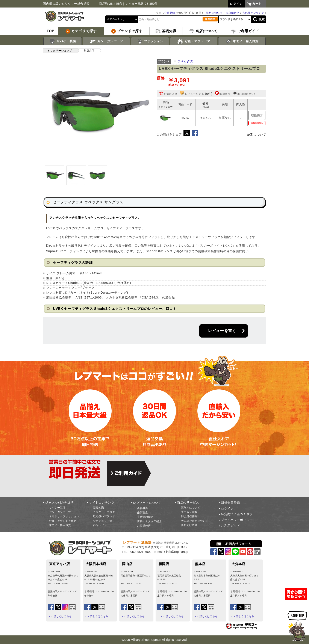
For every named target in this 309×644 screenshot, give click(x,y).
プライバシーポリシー (237, 520)
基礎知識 (99, 508)
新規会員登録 (230, 503)
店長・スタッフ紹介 (149, 521)
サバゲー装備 (63, 41)
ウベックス (185, 61)
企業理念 (143, 513)
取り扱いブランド (104, 516)
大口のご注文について (195, 521)
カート (257, 4)
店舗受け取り (189, 525)
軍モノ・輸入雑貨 (242, 41)
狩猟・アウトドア (194, 41)
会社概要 (143, 508)
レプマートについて (147, 503)
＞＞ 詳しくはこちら (60, 616)
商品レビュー (101, 525)
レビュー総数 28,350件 (142, 4)
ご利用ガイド (230, 526)
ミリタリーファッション (64, 516)
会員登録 (170, 13)
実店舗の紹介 (145, 517)
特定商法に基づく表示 (237, 514)
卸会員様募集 (189, 516)
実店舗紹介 (233, 13)
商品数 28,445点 (111, 4)
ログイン (227, 508)
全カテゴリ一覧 (103, 521)
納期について (257, 134)
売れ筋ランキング (253, 13)
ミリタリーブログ (104, 512)
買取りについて (191, 508)
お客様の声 (144, 526)
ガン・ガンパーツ (106, 41)
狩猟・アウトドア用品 (63, 521)
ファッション (150, 41)
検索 (262, 19)
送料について (214, 13)
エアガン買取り (191, 512)
